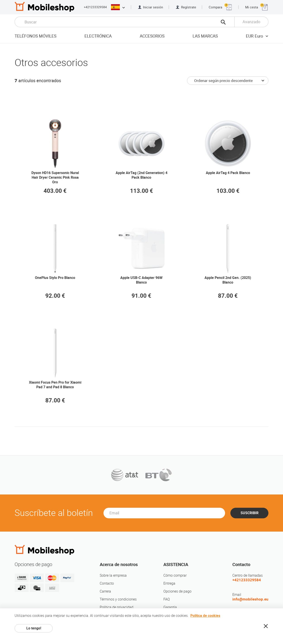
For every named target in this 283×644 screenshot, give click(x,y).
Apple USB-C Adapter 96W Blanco (141, 280)
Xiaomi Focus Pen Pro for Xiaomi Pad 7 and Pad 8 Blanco (55, 385)
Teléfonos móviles (35, 36)
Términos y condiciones (118, 599)
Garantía (170, 607)
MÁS (52, 588)
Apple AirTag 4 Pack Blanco (228, 173)
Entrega (169, 583)
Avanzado (251, 22)
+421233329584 (95, 7)
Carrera (105, 591)
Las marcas (205, 36)
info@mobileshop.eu (250, 599)
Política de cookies (205, 616)
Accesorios (152, 36)
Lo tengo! (34, 628)
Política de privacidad (117, 607)
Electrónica (98, 36)
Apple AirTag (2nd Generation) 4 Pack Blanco (141, 175)
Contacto (107, 583)
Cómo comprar (175, 575)
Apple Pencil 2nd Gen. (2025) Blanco (228, 280)
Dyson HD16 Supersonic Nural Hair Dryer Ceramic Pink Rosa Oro (55, 177)
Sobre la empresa (113, 575)
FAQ (167, 599)
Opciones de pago (177, 591)
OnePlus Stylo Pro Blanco (55, 278)
